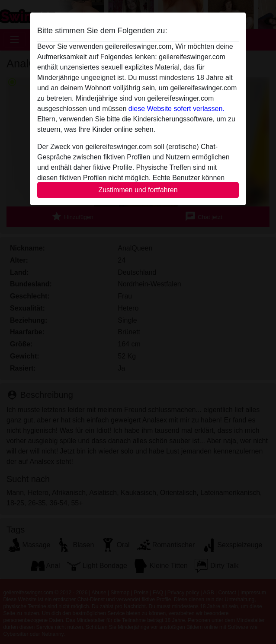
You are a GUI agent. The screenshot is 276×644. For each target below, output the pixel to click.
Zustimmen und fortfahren (138, 190)
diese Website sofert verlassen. (177, 109)
